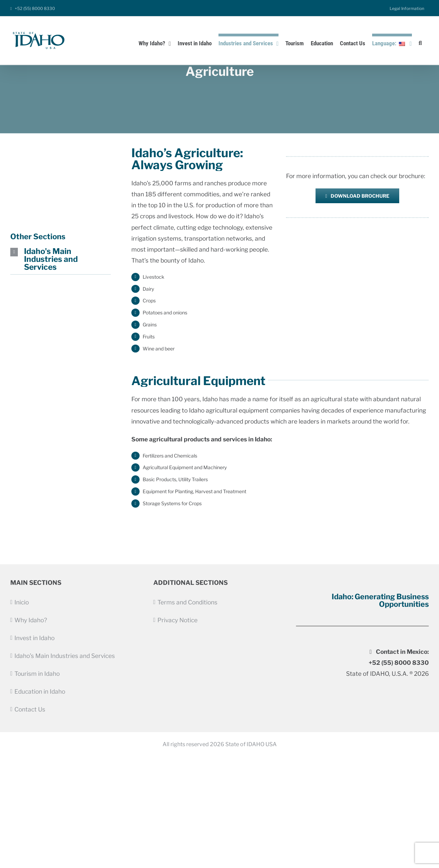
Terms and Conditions (187, 602)
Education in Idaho (40, 691)
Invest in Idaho (34, 638)
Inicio (22, 602)
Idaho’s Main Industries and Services (65, 656)
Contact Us (30, 709)
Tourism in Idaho (37, 674)
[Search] (420, 42)
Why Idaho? (31, 620)
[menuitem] (407, 9)
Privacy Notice (177, 620)
